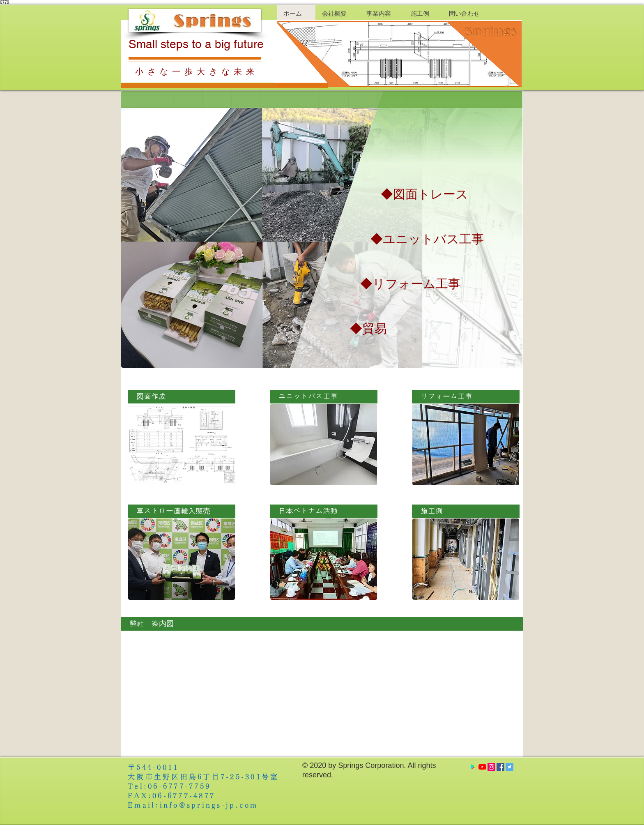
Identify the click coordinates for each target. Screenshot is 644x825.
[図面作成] (182, 397)
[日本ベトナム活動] (324, 511)
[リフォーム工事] (466, 397)
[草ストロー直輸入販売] (182, 511)
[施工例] (466, 511)
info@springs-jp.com (209, 805)
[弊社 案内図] (322, 624)
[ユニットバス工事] (324, 397)
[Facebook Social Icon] (500, 767)
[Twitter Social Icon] (509, 767)
